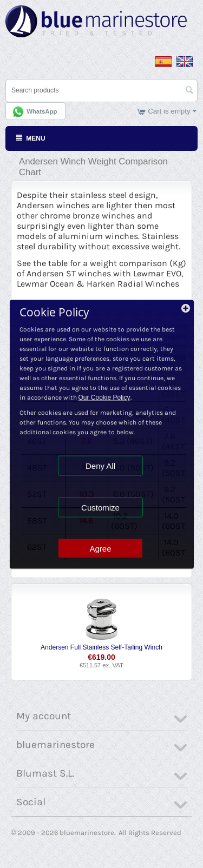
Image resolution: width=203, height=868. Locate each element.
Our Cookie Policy (104, 397)
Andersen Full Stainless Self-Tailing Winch (101, 647)
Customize (100, 507)
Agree (100, 548)
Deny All (100, 465)
